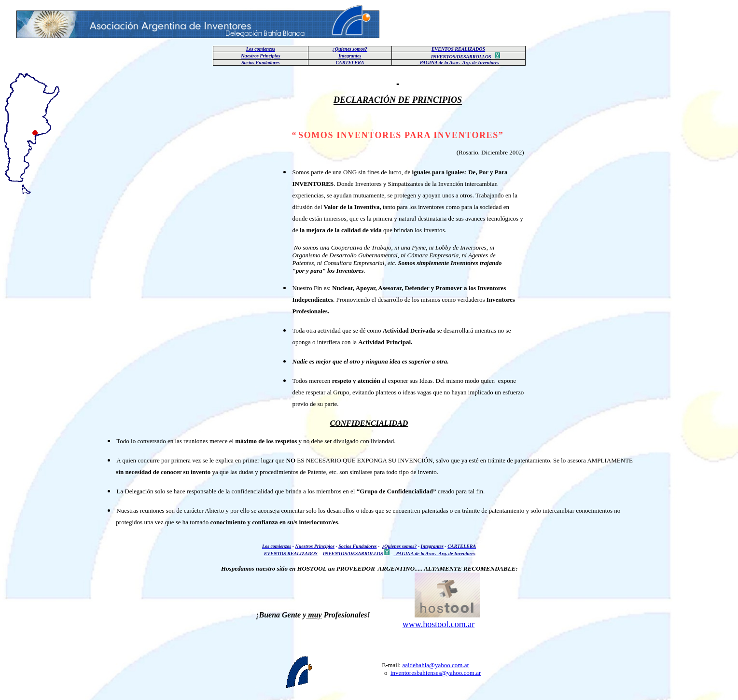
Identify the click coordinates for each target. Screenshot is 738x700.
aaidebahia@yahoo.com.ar (435, 665)
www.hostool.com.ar (439, 624)
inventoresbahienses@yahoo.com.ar (436, 673)
